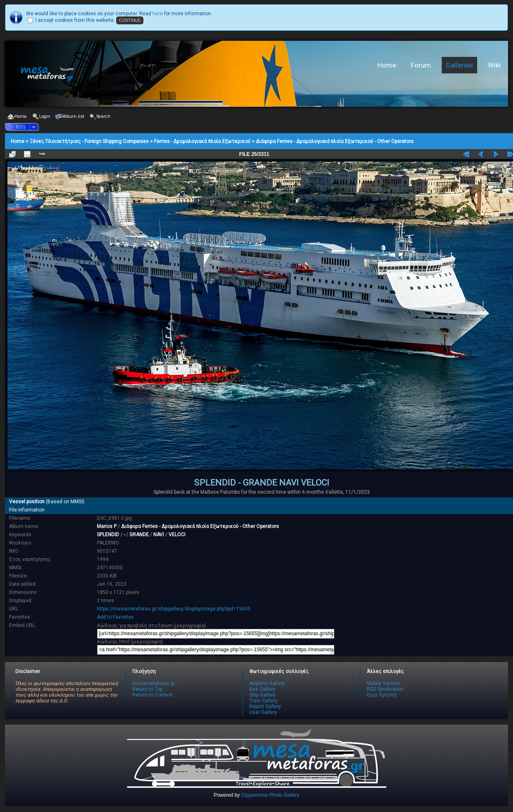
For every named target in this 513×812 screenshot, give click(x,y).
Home (387, 65)
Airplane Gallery (267, 683)
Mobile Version (384, 683)
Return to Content (152, 695)
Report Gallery (265, 706)
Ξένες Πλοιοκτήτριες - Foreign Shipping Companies (89, 141)
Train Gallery (264, 701)
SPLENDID (108, 535)
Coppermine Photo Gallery (270, 795)
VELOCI (177, 535)
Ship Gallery (262, 695)
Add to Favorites (115, 617)
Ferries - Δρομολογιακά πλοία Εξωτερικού (202, 141)
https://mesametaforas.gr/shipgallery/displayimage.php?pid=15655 (174, 609)
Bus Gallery (262, 689)
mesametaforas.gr (154, 683)
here (158, 14)
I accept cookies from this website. (75, 20)
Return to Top (147, 689)
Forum (421, 65)
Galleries (459, 65)
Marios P (107, 526)
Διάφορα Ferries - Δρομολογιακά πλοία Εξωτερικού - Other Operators (335, 141)
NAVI (159, 535)
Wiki (494, 65)
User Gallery (263, 712)
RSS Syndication (385, 689)
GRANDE (139, 535)
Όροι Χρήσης (382, 695)
